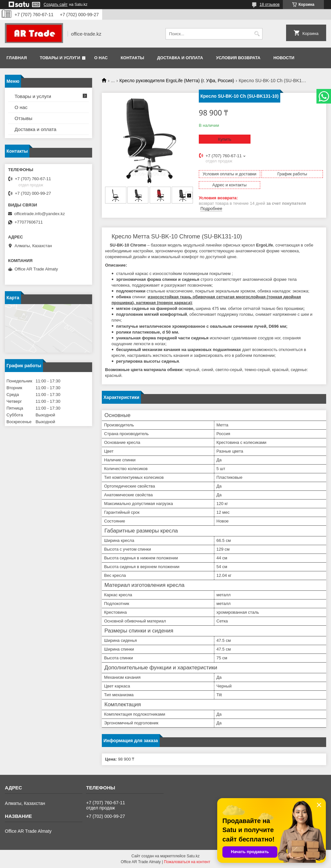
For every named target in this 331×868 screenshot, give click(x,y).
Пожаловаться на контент (187, 862)
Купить (224, 139)
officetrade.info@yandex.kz (40, 214)
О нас (101, 58)
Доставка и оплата (180, 58)
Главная (17, 58)
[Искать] (257, 34)
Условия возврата (238, 58)
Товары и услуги (60, 58)
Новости (284, 58)
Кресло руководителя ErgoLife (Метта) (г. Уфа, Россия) (177, 81)
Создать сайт (56, 5)
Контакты (132, 58)
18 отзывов (270, 5)
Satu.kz (193, 856)
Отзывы (23, 118)
